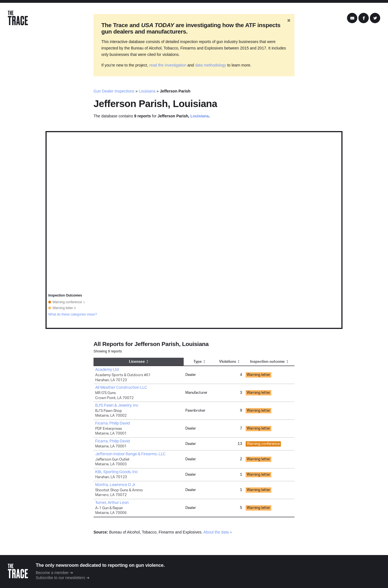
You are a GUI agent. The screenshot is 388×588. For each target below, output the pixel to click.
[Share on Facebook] (364, 18)
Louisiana (147, 91)
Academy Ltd (107, 370)
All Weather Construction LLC (121, 388)
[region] (194, 230)
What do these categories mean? (73, 314)
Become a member (52, 573)
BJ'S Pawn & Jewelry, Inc (117, 406)
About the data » (218, 532)
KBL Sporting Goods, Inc (117, 472)
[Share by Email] (352, 18)
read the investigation (168, 65)
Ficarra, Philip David (112, 423)
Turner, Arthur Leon (112, 503)
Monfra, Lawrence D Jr (115, 485)
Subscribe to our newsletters (60, 578)
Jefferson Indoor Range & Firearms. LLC (130, 454)
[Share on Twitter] (375, 18)
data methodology (211, 65)
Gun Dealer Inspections (114, 91)
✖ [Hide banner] (289, 21)
